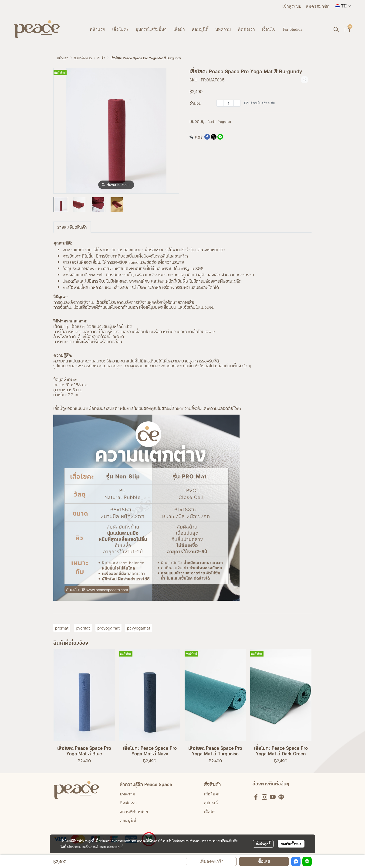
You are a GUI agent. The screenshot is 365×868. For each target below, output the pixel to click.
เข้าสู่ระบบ (292, 6)
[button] (343, 6)
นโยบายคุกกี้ (115, 846)
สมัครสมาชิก (318, 6)
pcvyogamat (139, 628)
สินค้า (101, 58)
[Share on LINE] (220, 137)
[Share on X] (214, 137)
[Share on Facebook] (207, 137)
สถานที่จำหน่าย (134, 812)
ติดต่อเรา (128, 803)
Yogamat (225, 121)
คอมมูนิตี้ (128, 821)
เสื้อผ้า (210, 812)
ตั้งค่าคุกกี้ (263, 844)
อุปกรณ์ (211, 803)
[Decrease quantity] (220, 103)
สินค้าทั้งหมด (83, 58)
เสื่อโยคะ (212, 794)
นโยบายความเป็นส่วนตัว (83, 846)
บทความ (127, 794)
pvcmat (83, 628)
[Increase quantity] (237, 103)
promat (62, 628)
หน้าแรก (63, 58)
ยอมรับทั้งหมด (291, 844)
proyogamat (108, 628)
